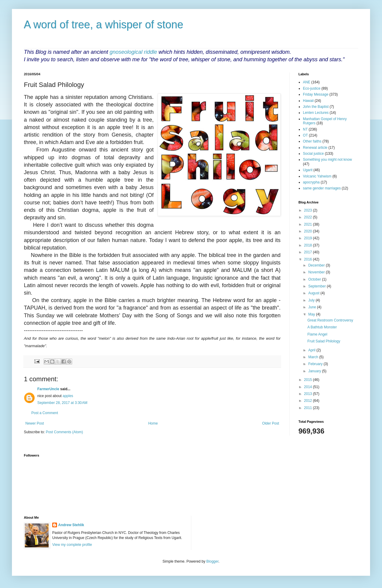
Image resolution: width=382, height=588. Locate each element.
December (317, 265)
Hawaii (308, 101)
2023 (309, 210)
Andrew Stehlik (71, 525)
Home (153, 423)
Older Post (271, 423)
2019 (309, 238)
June (313, 307)
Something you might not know (327, 160)
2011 (309, 408)
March (314, 357)
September (318, 286)
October (315, 279)
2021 (309, 224)
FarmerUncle (48, 389)
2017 (309, 252)
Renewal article (315, 148)
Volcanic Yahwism (317, 176)
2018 (309, 245)
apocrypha (311, 182)
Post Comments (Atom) (64, 432)
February (316, 364)
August (314, 293)
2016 (309, 259)
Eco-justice (312, 88)
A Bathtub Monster (322, 327)
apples (68, 396)
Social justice (313, 154)
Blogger (212, 561)
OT (305, 135)
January (315, 371)
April (312, 350)
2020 (309, 231)
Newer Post (35, 423)
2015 (309, 380)
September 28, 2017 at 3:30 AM (62, 403)
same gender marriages (322, 188)
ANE (307, 82)
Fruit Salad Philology (324, 341)
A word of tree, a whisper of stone (104, 25)
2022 (309, 217)
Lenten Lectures (316, 113)
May (312, 314)
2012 (309, 401)
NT (305, 129)
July (312, 300)
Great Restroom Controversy (330, 320)
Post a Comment (45, 413)
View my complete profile (72, 545)
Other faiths (312, 141)
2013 (309, 394)
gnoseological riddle (133, 52)
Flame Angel (317, 334)
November (317, 272)
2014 (309, 387)
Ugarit (308, 170)
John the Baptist (316, 107)
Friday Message (316, 94)
